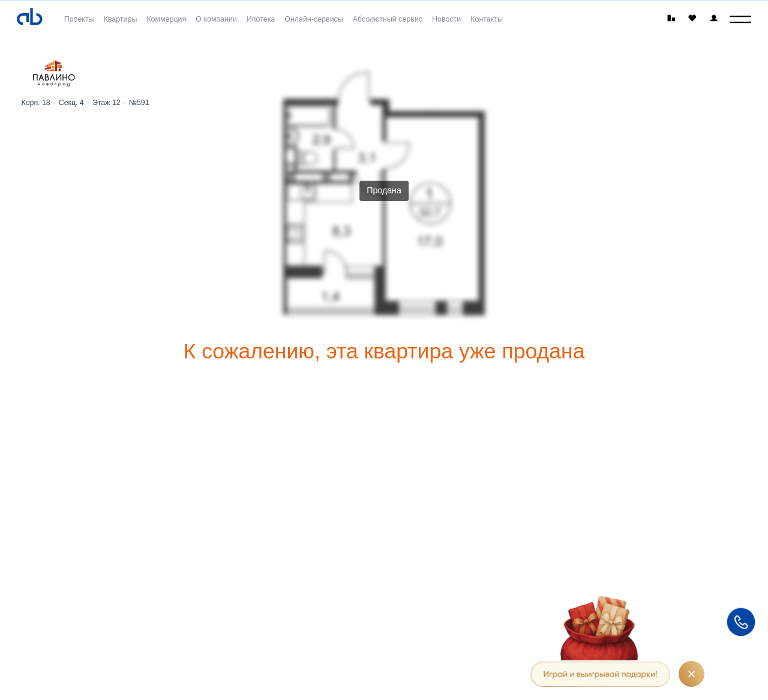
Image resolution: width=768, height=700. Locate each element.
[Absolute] (30, 17)
